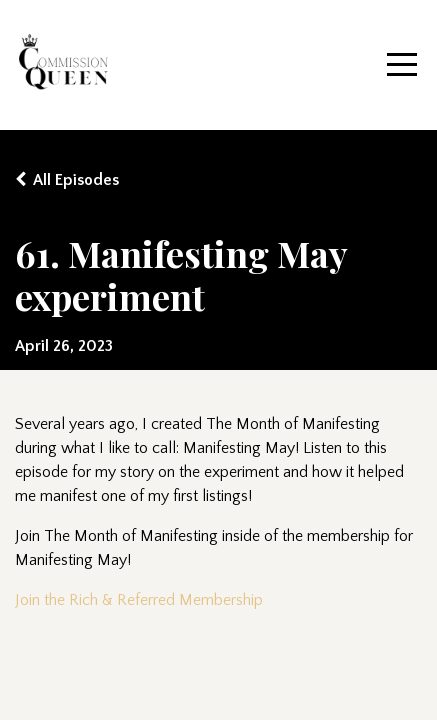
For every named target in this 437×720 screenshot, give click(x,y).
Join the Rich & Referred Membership (139, 600)
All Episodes (76, 180)
